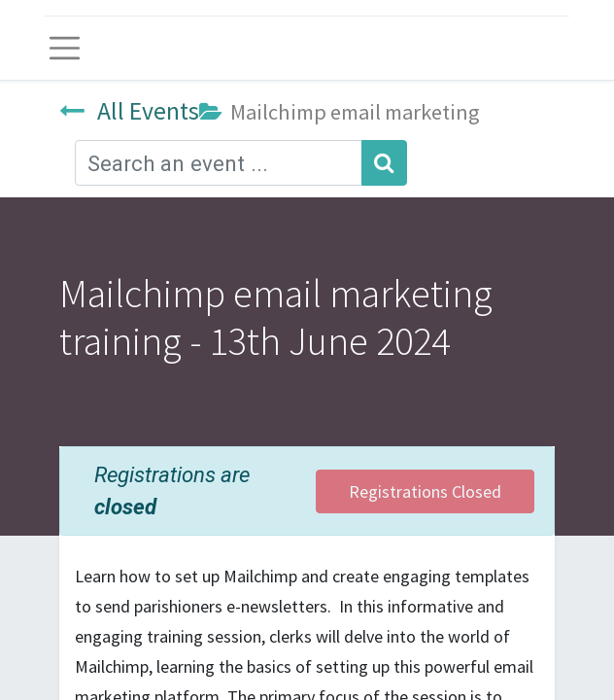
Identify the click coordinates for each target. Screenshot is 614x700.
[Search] (384, 163)
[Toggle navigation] (65, 48)
